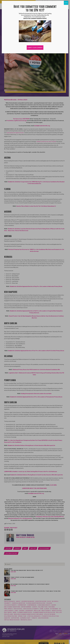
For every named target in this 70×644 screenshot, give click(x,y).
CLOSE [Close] (66, 3)
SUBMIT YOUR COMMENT (35, 48)
